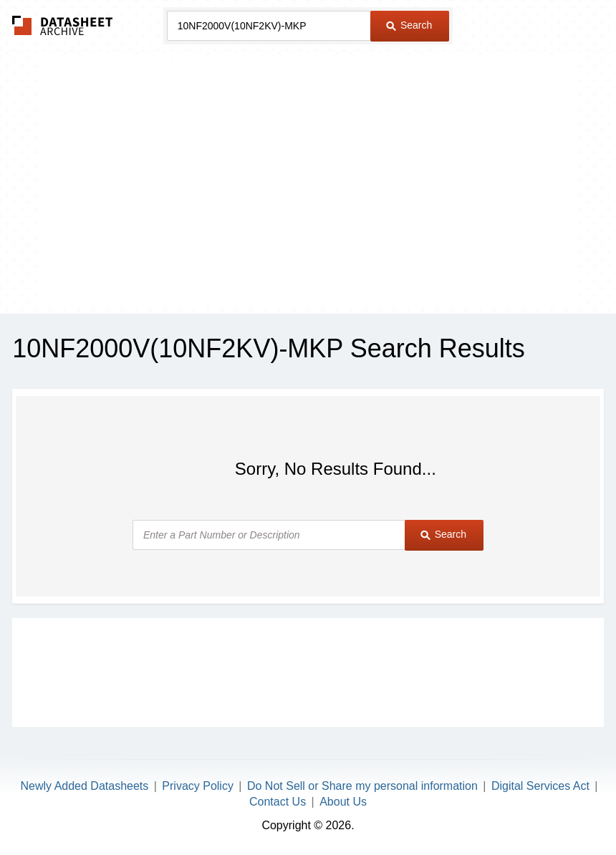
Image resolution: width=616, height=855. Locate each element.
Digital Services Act (540, 786)
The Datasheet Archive (63, 25)
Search (409, 25)
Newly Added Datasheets (85, 786)
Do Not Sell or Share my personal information (362, 786)
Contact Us (278, 802)
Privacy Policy (198, 786)
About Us (343, 802)
